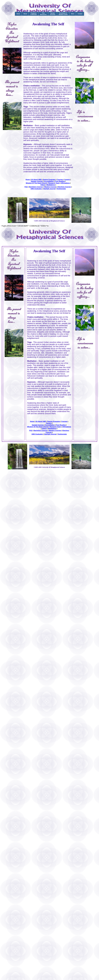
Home (18, 14)
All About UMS (36, 179)
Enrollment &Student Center (63, 14)
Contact (80, 14)
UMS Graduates (36, 189)
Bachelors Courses (36, 187)
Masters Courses (50, 187)
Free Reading (60, 181)
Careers (67, 179)
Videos (43, 185)
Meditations (51, 185)
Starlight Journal (49, 189)
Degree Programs (49, 179)
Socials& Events (53, 14)
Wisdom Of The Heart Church (36, 183)
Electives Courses (64, 187)
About (25, 14)
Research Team (54, 183)
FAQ (26, 187)
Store (73, 14)
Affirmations (65, 183)
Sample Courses (37, 181)
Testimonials (61, 189)
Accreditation (49, 181)
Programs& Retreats (34, 14)
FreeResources (43, 14)
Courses (60, 179)
